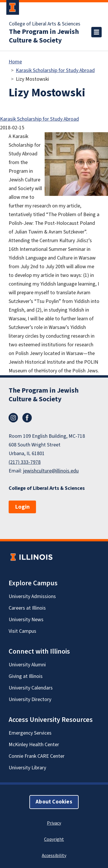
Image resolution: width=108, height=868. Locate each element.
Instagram (13, 418)
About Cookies (54, 802)
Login (22, 507)
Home (15, 62)
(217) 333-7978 (25, 462)
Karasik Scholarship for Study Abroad (55, 70)
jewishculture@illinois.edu (51, 471)
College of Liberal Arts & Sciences (45, 24)
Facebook (27, 418)
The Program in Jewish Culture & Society (44, 36)
